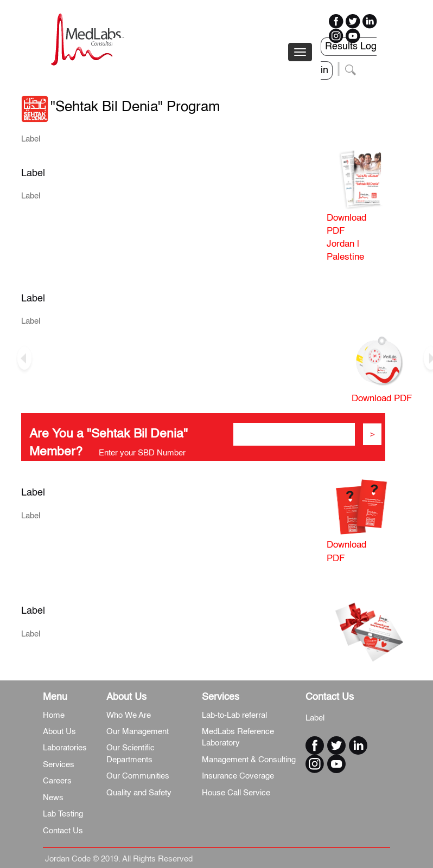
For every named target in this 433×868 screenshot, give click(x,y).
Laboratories (65, 748)
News (53, 798)
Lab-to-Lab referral (234, 715)
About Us (59, 732)
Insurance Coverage (238, 776)
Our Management (138, 732)
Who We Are (129, 715)
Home (54, 715)
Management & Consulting (249, 760)
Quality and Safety (139, 793)
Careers (57, 781)
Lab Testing (63, 814)
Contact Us (63, 831)
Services (59, 765)
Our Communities (138, 776)
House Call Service (236, 793)
